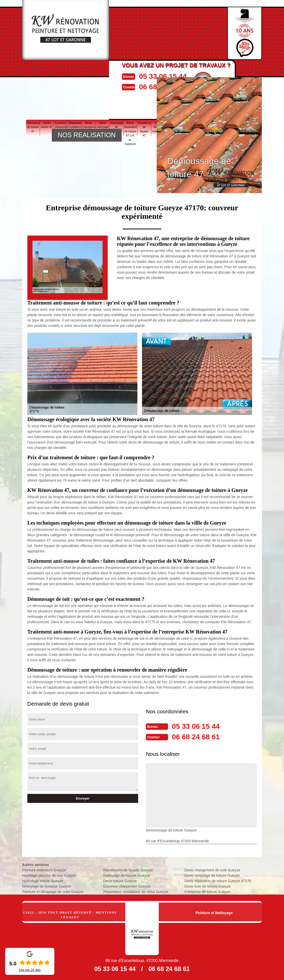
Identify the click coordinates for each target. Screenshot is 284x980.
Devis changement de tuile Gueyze (212, 870)
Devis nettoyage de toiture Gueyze (212, 875)
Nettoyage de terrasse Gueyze (47, 886)
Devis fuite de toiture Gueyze (207, 886)
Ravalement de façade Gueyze (128, 870)
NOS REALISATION (87, 135)
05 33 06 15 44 (168, 76)
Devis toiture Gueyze (120, 880)
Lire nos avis (30, 970)
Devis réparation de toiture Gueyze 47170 (218, 880)
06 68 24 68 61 (198, 736)
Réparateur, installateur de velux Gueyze (136, 891)
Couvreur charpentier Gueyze (127, 886)
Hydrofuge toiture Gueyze (43, 880)
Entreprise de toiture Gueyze (207, 891)
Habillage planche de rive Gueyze (49, 875)
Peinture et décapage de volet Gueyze (53, 891)
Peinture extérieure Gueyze (44, 870)
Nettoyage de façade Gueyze (127, 875)
